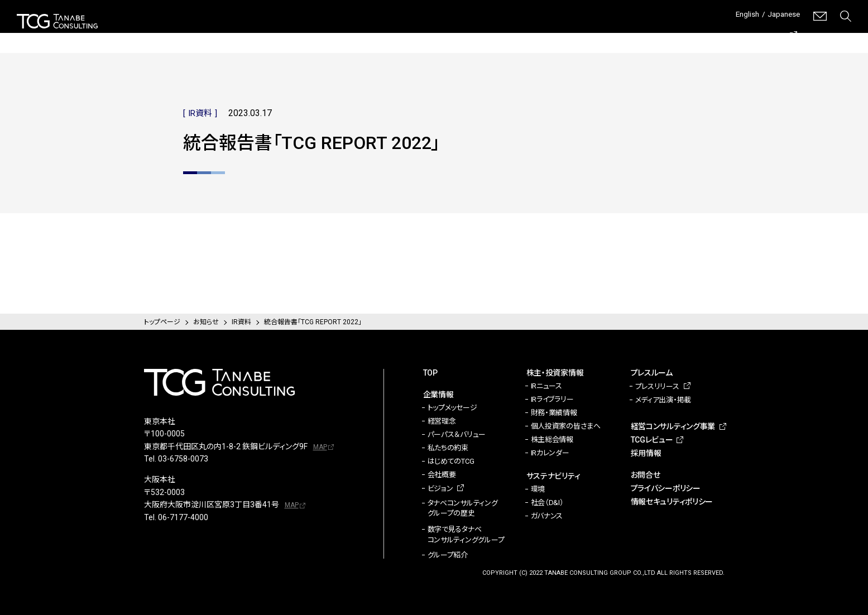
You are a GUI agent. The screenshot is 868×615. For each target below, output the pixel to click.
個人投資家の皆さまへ (566, 426)
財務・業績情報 (554, 413)
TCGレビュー (763, 33)
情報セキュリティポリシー (672, 502)
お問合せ (646, 475)
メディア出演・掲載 (663, 400)
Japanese (781, 16)
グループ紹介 (448, 555)
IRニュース (546, 386)
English (738, 16)
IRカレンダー (550, 453)
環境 (538, 489)
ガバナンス (547, 516)
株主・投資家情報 (418, 33)
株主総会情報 (552, 439)
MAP (320, 447)
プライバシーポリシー (666, 488)
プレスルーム (575, 33)
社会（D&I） (547, 503)
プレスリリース (657, 386)
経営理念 (442, 421)
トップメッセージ (452, 408)
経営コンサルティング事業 (663, 33)
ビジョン (440, 489)
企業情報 (349, 33)
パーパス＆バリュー (457, 434)
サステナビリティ (500, 33)
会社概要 (442, 475)
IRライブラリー (552, 399)
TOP (430, 373)
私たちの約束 (448, 448)
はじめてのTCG (451, 461)
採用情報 (835, 33)
